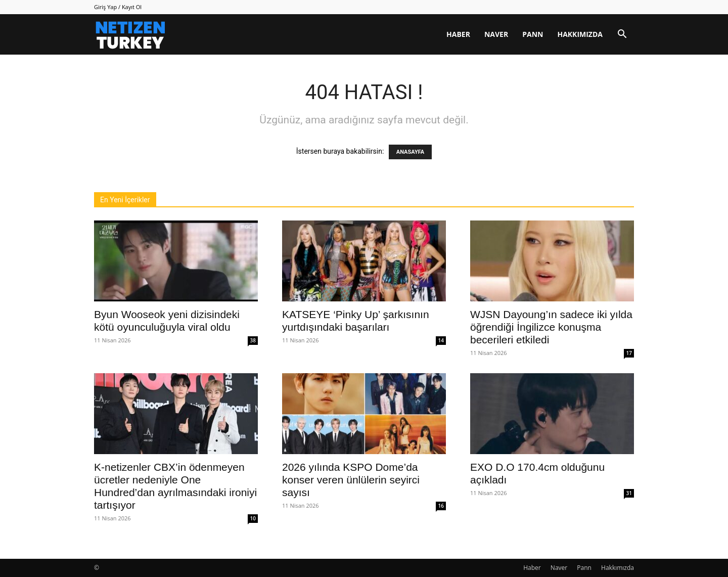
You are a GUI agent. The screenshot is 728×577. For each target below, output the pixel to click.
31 (629, 493)
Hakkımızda (580, 34)
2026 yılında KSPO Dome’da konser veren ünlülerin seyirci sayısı (351, 480)
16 (441, 506)
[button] (622, 35)
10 (253, 518)
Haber (458, 34)
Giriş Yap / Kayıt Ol (118, 7)
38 (253, 340)
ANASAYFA (410, 152)
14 (441, 340)
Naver (496, 34)
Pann (533, 34)
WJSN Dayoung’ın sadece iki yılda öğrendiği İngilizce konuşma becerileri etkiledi (551, 327)
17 (629, 353)
